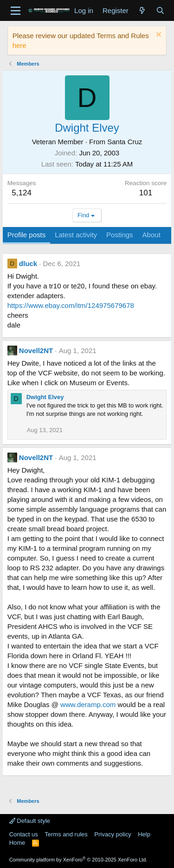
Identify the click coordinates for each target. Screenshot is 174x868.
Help (144, 834)
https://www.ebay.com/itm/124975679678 (71, 305)
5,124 (22, 193)
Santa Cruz (125, 142)
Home (17, 843)
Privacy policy (113, 834)
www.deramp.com (88, 704)
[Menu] (16, 11)
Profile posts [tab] (27, 235)
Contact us (24, 834)
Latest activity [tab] (76, 235)
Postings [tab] (120, 235)
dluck (28, 264)
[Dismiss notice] (158, 36)
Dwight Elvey (45, 397)
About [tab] (151, 235)
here (19, 45)
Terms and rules (66, 834)
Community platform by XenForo (78, 860)
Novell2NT (36, 351)
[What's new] (142, 10)
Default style (30, 821)
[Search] (160, 10)
